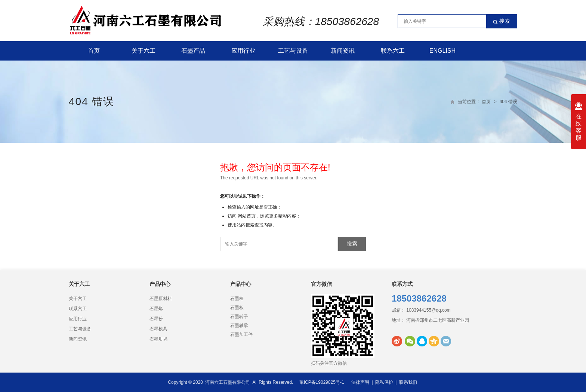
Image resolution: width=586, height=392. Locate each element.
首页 (94, 51)
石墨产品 (193, 51)
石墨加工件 (241, 334)
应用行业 (243, 51)
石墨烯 (156, 309)
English (442, 51)
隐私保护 (384, 382)
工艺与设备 (293, 51)
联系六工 (393, 51)
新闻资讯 (343, 51)
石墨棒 (237, 299)
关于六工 (144, 51)
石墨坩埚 (158, 339)
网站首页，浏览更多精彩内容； (269, 216)
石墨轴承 (239, 325)
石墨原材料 (161, 299)
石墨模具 (158, 329)
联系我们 (408, 382)
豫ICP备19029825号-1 (322, 382)
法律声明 (360, 382)
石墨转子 (239, 317)
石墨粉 (156, 319)
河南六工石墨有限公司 (228, 382)
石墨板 (237, 308)
